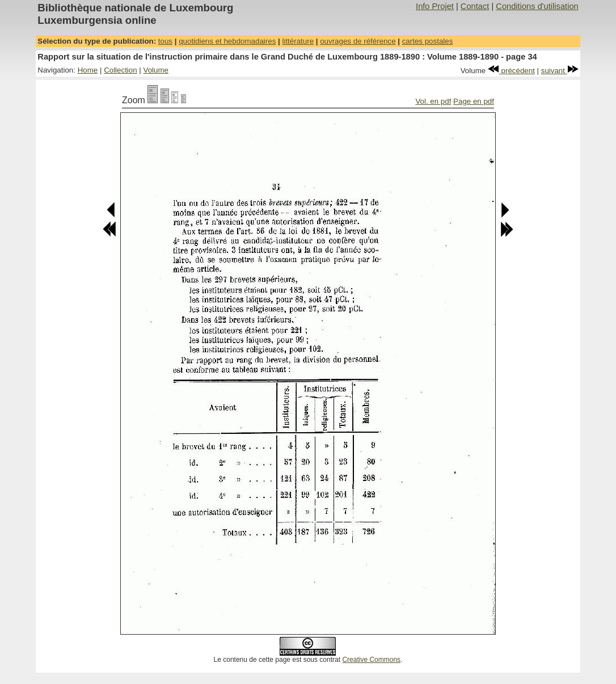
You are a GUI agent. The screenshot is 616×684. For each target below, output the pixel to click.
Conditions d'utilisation (537, 6)
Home (88, 70)
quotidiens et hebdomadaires (227, 41)
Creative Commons (371, 660)
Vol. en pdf (433, 101)
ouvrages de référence (358, 41)
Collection (121, 70)
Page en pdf (474, 101)
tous (165, 41)
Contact (475, 6)
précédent (511, 71)
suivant (560, 71)
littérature (298, 41)
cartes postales (428, 41)
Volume (156, 70)
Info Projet (435, 6)
